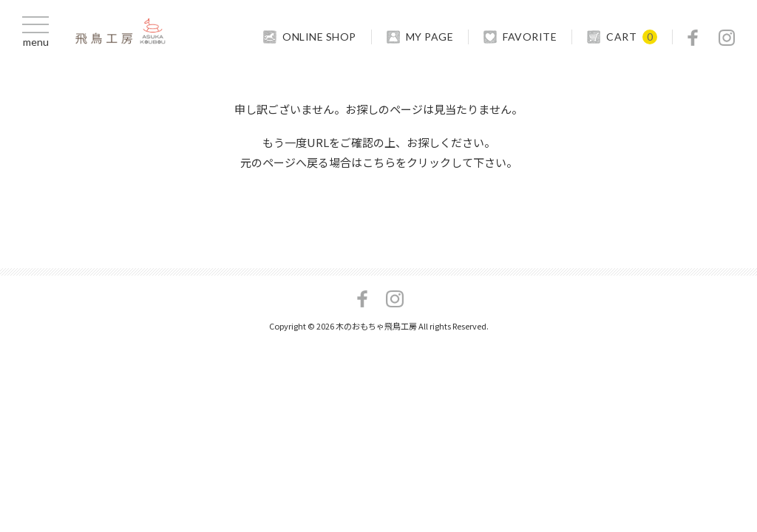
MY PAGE (430, 37)
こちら (379, 162)
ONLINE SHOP (319, 37)
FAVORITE (530, 37)
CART (621, 37)
